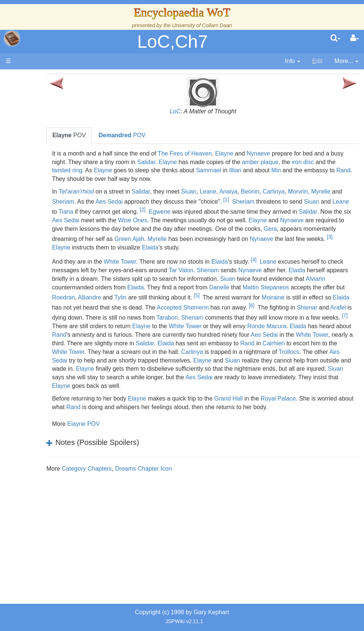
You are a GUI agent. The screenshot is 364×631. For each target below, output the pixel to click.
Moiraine (191, 315)
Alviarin (184, 296)
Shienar (267, 325)
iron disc (110, 170)
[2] (247, 210)
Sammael (301, 170)
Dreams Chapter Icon (180, 494)
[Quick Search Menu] (335, 38)
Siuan (226, 192)
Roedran (237, 304)
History (45, 184)
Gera (185, 237)
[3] (271, 245)
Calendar (48, 193)
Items (43, 388)
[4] (290, 268)
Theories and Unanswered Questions (53, 440)
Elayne (261, 153)
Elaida (122, 256)
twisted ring (159, 170)
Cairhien (154, 369)
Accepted (130, 325)
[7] (348, 333)
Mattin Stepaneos (146, 304)
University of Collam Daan (202, 25)
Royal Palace (315, 424)
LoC (193, 111)
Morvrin (335, 192)
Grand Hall (265, 424)
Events (45, 201)
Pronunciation (54, 457)
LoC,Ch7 (172, 42)
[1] (296, 200)
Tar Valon (261, 279)
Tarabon (170, 335)
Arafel (298, 325)
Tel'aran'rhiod (113, 192)
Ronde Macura (304, 343)
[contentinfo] (293, 61)
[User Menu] (355, 38)
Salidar (214, 162)
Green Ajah (330, 237)
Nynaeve (295, 153)
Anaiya (265, 192)
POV (106, 135)
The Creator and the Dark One (53, 133)
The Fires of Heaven (222, 153)
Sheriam (133, 202)
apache (12, 38)
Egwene (264, 212)
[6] (212, 323)
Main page (34, 78)
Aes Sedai (178, 202)
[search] (335, 38)
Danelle (99, 304)
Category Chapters (123, 494)
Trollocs (197, 377)
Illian (328, 170)
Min (110, 179)
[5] (114, 312)
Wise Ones (275, 220)
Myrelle (98, 202)
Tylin (294, 304)
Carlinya (310, 192)
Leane (245, 192)
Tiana (171, 212)
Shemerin (156, 325)
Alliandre (264, 304)
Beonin (287, 192)
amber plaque (328, 162)
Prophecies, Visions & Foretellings (51, 406)
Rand (178, 179)
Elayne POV (120, 450)
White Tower (157, 270)
